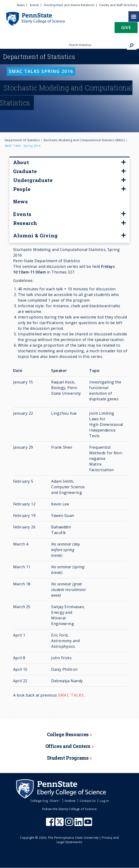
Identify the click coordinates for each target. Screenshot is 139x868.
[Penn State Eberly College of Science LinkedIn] (79, 824)
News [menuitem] (21, 5)
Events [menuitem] (34, 5)
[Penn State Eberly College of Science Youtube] (88, 824)
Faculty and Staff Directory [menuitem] (118, 5)
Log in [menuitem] (104, 801)
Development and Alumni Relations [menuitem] (69, 5)
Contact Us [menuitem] (88, 801)
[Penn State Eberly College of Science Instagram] (70, 824)
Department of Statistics (22, 140)
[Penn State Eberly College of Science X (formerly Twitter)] (60, 824)
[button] (126, 29)
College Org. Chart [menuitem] (46, 801)
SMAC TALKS (71, 695)
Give (126, 27)
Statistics (39, 57)
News (21, 201)
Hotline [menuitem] (70, 801)
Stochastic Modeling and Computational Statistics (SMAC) (84, 140)
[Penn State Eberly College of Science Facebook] (51, 824)
